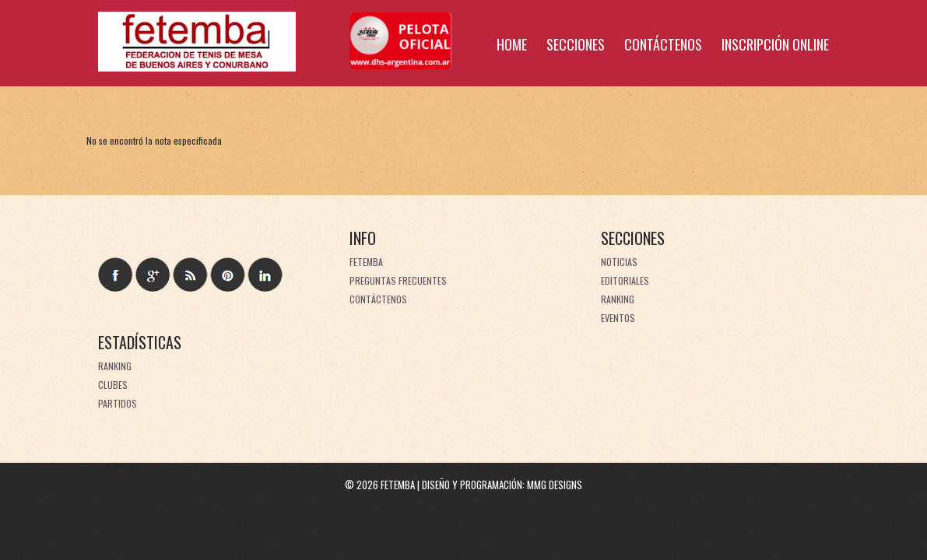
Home (512, 44)
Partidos (118, 403)
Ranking (618, 299)
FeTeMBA (366, 262)
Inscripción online (775, 44)
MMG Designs (555, 485)
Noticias (619, 262)
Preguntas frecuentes (398, 280)
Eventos (618, 318)
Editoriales (625, 280)
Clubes (113, 385)
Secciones (576, 44)
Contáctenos (663, 44)
